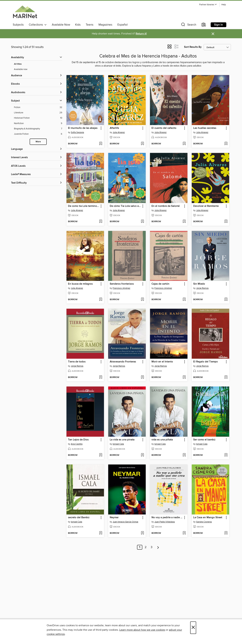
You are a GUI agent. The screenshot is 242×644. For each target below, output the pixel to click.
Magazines (105, 25)
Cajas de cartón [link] (160, 284)
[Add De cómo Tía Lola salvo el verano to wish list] (142, 222)
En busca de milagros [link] (80, 284)
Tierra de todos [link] (77, 362)
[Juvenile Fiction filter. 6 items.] (38, 134)
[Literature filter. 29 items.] (38, 113)
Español (123, 25)
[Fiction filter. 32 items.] (38, 107)
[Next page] (158, 547)
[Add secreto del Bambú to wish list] (101, 533)
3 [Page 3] (152, 547)
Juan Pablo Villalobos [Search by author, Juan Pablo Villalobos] (165, 522)
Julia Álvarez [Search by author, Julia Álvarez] (160, 132)
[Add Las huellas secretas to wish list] (226, 144)
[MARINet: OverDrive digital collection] (25, 12)
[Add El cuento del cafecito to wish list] (184, 144)
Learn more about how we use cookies (142, 630)
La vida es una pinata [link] (122, 440)
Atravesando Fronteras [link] (123, 362)
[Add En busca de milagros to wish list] (101, 300)
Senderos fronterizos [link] (122, 284)
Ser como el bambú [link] (204, 440)
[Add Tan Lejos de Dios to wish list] (101, 455)
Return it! (141, 34)
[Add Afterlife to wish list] (142, 144)
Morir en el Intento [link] (162, 362)
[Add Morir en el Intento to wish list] (184, 377)
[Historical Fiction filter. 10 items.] (38, 118)
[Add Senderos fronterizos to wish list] (142, 300)
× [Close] (193, 628)
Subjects (18, 25)
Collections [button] (38, 25)
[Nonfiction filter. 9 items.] (38, 123)
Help (224, 5)
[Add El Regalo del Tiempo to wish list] (226, 377)
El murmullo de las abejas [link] (83, 128)
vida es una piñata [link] (162, 440)
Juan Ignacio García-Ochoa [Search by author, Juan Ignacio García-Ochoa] (125, 522)
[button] (208, 5)
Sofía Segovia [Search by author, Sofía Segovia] (77, 132)
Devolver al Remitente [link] (206, 206)
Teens (90, 25)
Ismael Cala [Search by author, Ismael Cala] (118, 444)
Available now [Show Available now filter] (21, 69)
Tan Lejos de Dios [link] (78, 440)
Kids (78, 25)
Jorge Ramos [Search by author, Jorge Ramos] (202, 288)
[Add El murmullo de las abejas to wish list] (101, 144)
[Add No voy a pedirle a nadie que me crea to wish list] (184, 533)
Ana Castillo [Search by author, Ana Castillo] (77, 444)
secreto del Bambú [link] (79, 518)
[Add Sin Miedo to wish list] (226, 300)
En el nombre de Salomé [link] (166, 206)
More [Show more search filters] (38, 142)
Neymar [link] (114, 518)
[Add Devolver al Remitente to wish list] (226, 222)
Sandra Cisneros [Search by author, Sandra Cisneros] (204, 522)
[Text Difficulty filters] (37, 183)
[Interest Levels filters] (37, 158)
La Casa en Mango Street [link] (208, 518)
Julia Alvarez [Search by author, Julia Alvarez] (119, 132)
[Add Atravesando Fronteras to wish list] (142, 377)
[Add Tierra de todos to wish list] (101, 377)
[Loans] (204, 25)
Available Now (61, 25)
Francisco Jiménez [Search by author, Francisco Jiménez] (121, 288)
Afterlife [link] (114, 128)
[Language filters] (37, 149)
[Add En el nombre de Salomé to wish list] (184, 222)
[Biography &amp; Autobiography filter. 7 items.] (38, 129)
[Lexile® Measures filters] (37, 174)
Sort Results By (193, 47)
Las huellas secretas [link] (205, 128)
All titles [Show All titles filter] (18, 64)
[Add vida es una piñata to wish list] (184, 455)
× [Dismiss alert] (213, 34)
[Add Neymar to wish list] (142, 533)
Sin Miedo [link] (199, 284)
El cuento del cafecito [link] (164, 128)
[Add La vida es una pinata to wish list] (142, 455)
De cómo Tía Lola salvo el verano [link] (125, 206)
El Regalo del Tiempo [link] (206, 362)
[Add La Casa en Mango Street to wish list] (226, 533)
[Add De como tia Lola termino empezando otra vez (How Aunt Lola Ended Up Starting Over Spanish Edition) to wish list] (101, 222)
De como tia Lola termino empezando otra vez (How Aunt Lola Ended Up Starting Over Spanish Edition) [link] (84, 206)
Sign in (218, 25)
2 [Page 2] (146, 547)
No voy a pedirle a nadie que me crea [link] (167, 518)
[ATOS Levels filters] (37, 166)
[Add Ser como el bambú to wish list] (226, 455)
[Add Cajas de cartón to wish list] (184, 300)
